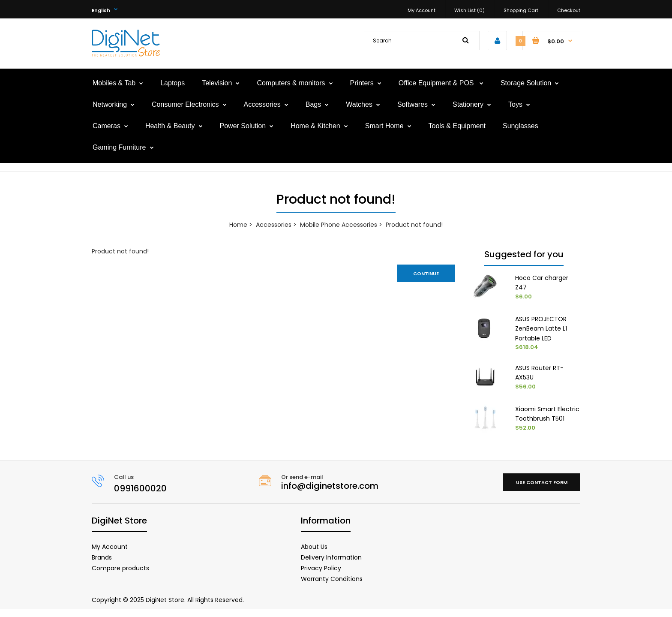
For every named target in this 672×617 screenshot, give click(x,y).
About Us (314, 554)
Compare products (120, 576)
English (101, 10)
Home (238, 225)
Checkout (569, 10)
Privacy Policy (321, 576)
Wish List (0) (469, 10)
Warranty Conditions (332, 587)
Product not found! (414, 225)
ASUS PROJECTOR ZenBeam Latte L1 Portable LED (541, 329)
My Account (421, 10)
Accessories (274, 225)
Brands (102, 565)
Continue (426, 274)
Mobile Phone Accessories (339, 225)
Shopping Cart (521, 10)
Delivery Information (331, 565)
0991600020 (140, 496)
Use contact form (542, 490)
